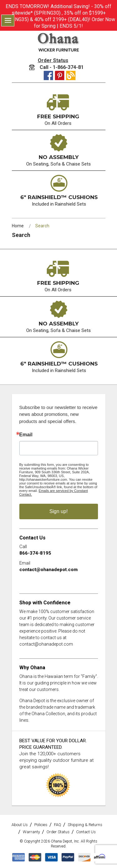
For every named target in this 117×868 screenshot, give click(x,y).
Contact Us (86, 832)
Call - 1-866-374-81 (56, 67)
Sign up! (58, 511)
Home (18, 226)
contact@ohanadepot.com (49, 570)
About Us (20, 825)
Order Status (53, 60)
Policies (41, 825)
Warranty (31, 832)
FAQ (58, 825)
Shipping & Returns (85, 825)
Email (26, 435)
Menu (8, 20)
